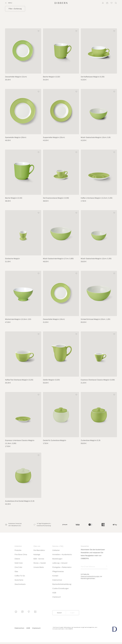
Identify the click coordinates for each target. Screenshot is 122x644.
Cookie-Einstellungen (60, 588)
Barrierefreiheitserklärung (62, 584)
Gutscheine (19, 580)
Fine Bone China (21, 554)
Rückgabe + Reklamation (62, 567)
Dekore (17, 559)
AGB (54, 593)
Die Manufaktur (39, 550)
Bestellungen (57, 559)
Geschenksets (20, 584)
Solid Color (19, 563)
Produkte (18, 550)
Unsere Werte (39, 567)
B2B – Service (39, 559)
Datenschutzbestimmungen (90, 576)
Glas (16, 571)
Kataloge (37, 554)
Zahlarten (56, 550)
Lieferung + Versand (60, 563)
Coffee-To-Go (20, 576)
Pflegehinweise (58, 571)
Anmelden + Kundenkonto (62, 554)
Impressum (57, 597)
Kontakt (55, 576)
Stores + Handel (40, 563)
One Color (18, 567)
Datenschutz (57, 580)
